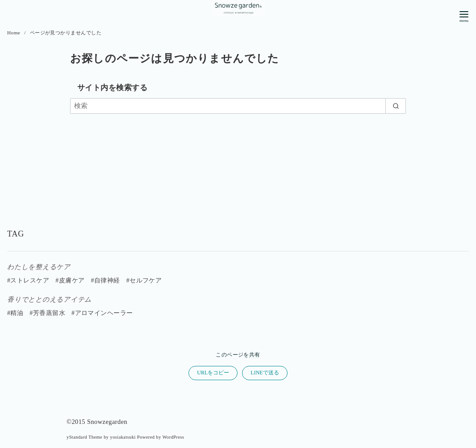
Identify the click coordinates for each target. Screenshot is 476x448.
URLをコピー (213, 373)
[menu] (464, 16)
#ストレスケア (28, 280)
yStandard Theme (84, 437)
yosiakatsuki (123, 437)
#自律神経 (105, 280)
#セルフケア (144, 280)
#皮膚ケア (70, 280)
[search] (396, 106)
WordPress (173, 437)
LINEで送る (265, 373)
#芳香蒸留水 (47, 313)
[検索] (238, 106)
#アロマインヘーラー (102, 313)
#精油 (15, 313)
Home (15, 33)
